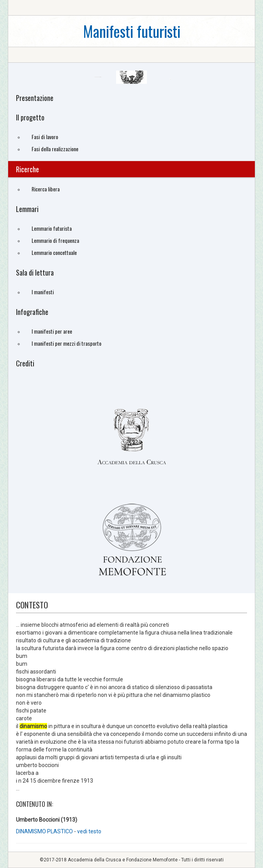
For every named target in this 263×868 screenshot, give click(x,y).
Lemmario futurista (52, 228)
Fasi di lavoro (45, 137)
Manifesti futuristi (132, 31)
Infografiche (32, 312)
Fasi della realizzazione (55, 149)
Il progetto (30, 117)
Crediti (25, 363)
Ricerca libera (46, 189)
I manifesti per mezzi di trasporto (66, 343)
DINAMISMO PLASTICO (44, 831)
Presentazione (35, 98)
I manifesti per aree (52, 331)
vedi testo (89, 831)
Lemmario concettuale (54, 252)
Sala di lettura (35, 272)
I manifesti (43, 292)
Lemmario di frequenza (55, 240)
